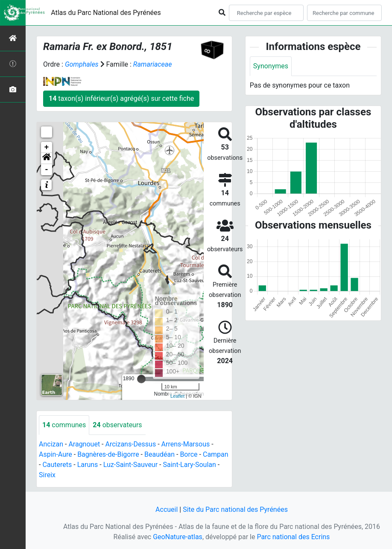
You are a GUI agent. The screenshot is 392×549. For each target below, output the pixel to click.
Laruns (88, 465)
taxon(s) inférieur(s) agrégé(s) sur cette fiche (121, 98)
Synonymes (271, 66)
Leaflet (177, 396)
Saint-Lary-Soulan (189, 465)
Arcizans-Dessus (130, 444)
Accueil (167, 509)
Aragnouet (84, 444)
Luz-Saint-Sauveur (130, 465)
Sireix (47, 475)
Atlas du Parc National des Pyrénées (106, 13)
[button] (47, 159)
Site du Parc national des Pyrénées (235, 509)
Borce (189, 454)
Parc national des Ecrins (293, 537)
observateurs (117, 425)
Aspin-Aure (56, 454)
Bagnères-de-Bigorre (108, 454)
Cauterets (57, 465)
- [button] (47, 170)
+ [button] (47, 147)
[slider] (141, 379)
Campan (216, 454)
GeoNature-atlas (178, 537)
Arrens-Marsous (186, 444)
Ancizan (51, 444)
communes (64, 425)
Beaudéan (159, 454)
